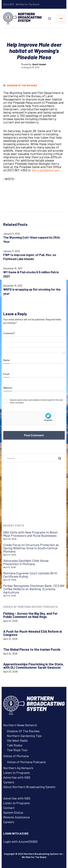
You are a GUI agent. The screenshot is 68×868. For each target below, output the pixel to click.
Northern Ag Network (18, 768)
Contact (9, 808)
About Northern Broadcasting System (29, 787)
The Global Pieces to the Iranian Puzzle (32, 649)
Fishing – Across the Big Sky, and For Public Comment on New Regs (30, 615)
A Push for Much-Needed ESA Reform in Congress (33, 633)
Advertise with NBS (17, 777)
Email (6, 374)
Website (8, 388)
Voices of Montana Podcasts (26, 762)
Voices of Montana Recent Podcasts (30, 607)
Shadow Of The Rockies (23, 731)
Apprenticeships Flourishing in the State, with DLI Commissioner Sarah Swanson (34, 666)
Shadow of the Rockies (22, 85)
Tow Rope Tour (17, 750)
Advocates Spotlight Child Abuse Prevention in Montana (26, 562)
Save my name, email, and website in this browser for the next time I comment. (36, 401)
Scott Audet (39, 64)
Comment (9, 333)
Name (6, 360)
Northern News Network (20, 725)
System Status (13, 812)
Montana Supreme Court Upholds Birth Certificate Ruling (30, 575)
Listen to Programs (17, 773)
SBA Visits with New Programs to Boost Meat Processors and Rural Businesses (30, 534)
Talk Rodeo (15, 745)
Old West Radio (17, 740)
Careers (9, 782)
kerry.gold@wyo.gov (46, 170)
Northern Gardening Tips (24, 736)
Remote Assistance (17, 817)
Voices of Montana (16, 756)
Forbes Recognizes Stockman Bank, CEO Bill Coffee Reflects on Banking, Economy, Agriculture (34, 589)
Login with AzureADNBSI (20, 841)
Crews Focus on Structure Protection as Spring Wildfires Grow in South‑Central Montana (31, 548)
